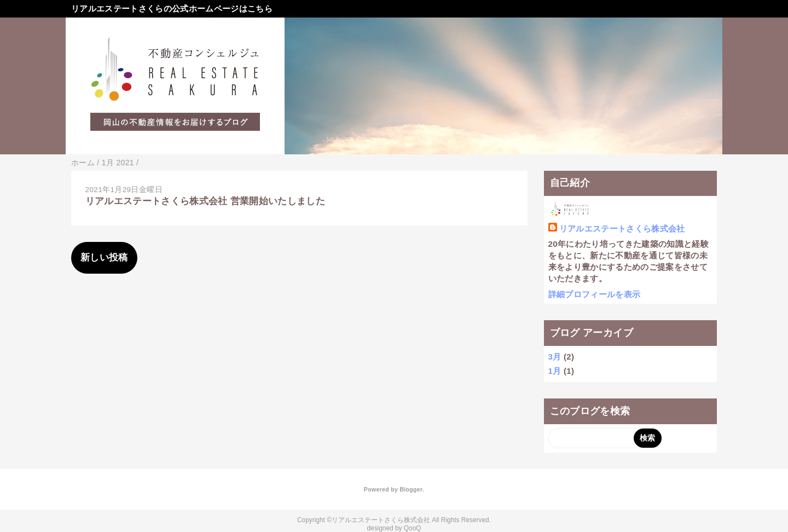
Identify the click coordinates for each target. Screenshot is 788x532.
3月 (555, 357)
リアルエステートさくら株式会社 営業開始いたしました (205, 201)
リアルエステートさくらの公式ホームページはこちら (172, 8)
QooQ (413, 528)
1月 (555, 371)
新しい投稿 (104, 258)
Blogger (411, 489)
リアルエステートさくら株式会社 (622, 229)
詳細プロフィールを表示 (595, 294)
